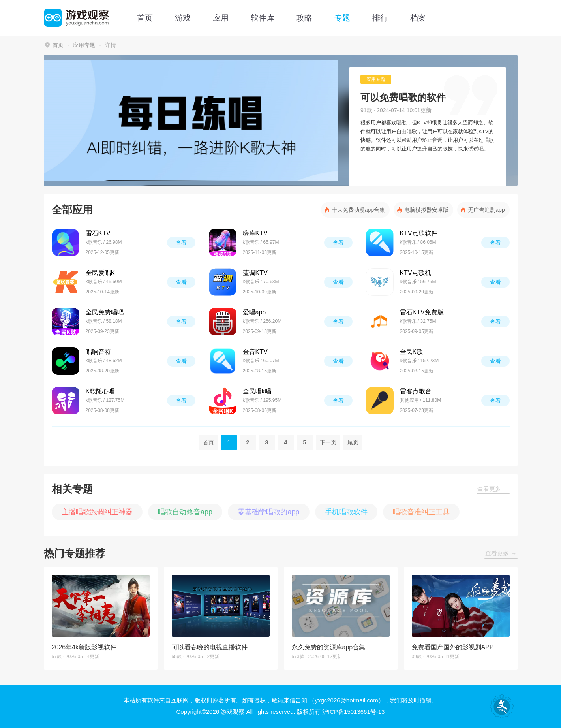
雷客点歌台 (416, 391)
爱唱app (254, 312)
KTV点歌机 (416, 273)
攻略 (304, 18)
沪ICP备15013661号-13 (353, 712)
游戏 (183, 18)
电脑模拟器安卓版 (426, 210)
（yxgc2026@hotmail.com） (346, 700)
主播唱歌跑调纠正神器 (97, 512)
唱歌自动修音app (185, 512)
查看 (181, 243)
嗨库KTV (255, 233)
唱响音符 (98, 352)
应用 (221, 18)
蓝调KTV (255, 273)
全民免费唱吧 (105, 312)
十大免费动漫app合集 (358, 210)
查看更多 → (493, 489)
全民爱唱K (100, 273)
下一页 (328, 442)
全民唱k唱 (257, 391)
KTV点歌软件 (419, 233)
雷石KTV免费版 (422, 312)
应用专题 (84, 45)
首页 (145, 18)
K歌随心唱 (100, 391)
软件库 (263, 18)
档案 (418, 18)
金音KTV (255, 352)
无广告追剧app (486, 210)
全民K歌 (412, 352)
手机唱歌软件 (346, 512)
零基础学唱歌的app (268, 512)
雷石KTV (98, 233)
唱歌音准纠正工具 (421, 512)
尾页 (353, 442)
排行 (380, 18)
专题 (342, 18)
